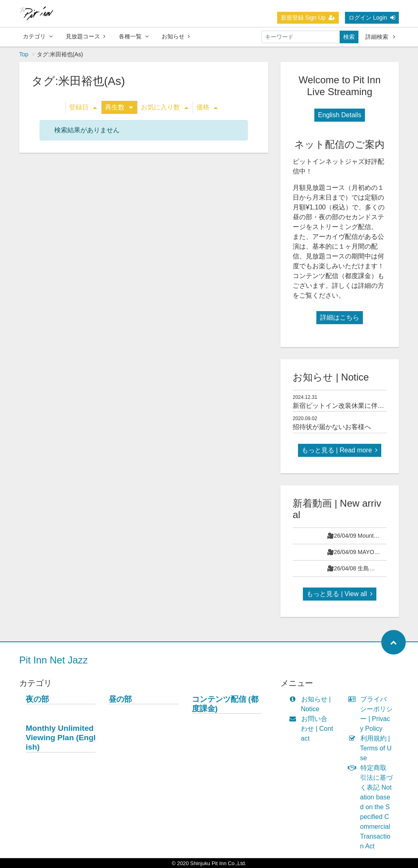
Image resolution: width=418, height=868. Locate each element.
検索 (349, 37)
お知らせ (176, 36)
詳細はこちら (340, 317)
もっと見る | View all (340, 594)
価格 (207, 107)
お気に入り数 (165, 107)
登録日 (83, 107)
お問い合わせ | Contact (313, 729)
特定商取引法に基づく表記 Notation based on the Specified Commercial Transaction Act (372, 807)
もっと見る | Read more (340, 450)
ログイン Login (372, 18)
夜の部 (37, 699)
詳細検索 (380, 37)
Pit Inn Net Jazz (53, 660)
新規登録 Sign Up (308, 18)
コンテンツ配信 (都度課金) (225, 704)
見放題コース (86, 36)
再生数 (119, 107)
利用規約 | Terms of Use (372, 748)
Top (24, 54)
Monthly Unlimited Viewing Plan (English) (61, 738)
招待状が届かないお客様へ (332, 427)
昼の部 (120, 699)
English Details (340, 115)
